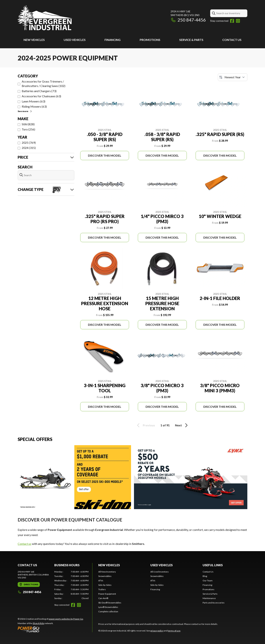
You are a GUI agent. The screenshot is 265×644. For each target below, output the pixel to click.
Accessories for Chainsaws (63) (41, 96)
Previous (145, 425)
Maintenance (209, 598)
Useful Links (213, 565)
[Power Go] (51, 629)
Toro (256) (28, 129)
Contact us (24, 544)
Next (182, 425)
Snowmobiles (105, 576)
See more (25, 111)
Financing (113, 40)
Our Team (208, 581)
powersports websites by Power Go (66, 619)
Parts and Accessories (214, 603)
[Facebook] (232, 21)
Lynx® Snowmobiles (108, 607)
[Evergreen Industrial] (45, 18)
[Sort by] (233, 77)
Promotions (150, 40)
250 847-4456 (188, 20)
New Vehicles (34, 40)
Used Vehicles (75, 40)
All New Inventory (107, 572)
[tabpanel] (71, 585)
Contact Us (232, 40)
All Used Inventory (159, 572)
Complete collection (108, 611)
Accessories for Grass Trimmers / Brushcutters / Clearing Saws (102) (44, 84)
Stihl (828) (28, 124)
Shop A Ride (38, 623)
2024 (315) (29, 148)
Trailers (102, 589)
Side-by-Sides (105, 585)
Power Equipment (107, 594)
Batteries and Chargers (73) (39, 91)
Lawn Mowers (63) (33, 101)
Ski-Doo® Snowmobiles (110, 603)
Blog (205, 576)
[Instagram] (238, 21)
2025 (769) (29, 143)
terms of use (174, 631)
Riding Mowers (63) (34, 106)
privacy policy (157, 631)
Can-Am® (103, 598)
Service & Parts (191, 40)
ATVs (101, 581)
